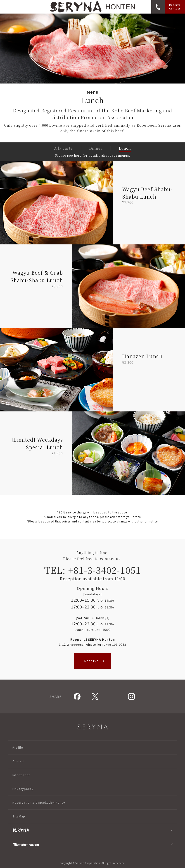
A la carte (63, 148)
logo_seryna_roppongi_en (92, 7)
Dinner (96, 148)
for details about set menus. (93, 155)
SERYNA (93, 727)
